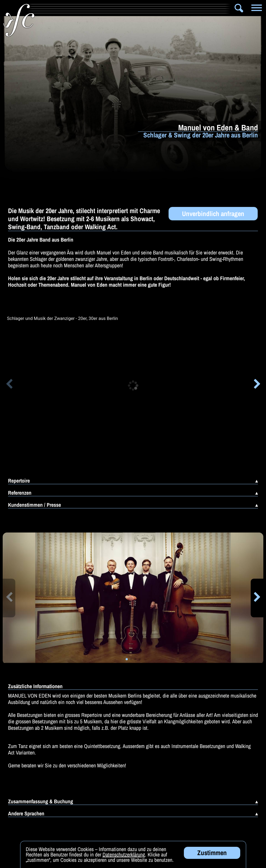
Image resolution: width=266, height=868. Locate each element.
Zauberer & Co (201, 8)
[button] (9, 385)
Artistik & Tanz (84, 8)
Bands (121, 8)
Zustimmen (212, 853)
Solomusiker (157, 8)
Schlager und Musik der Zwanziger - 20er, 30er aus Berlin (62, 319)
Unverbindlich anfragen (213, 214)
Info (43, 8)
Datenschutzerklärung (124, 854)
